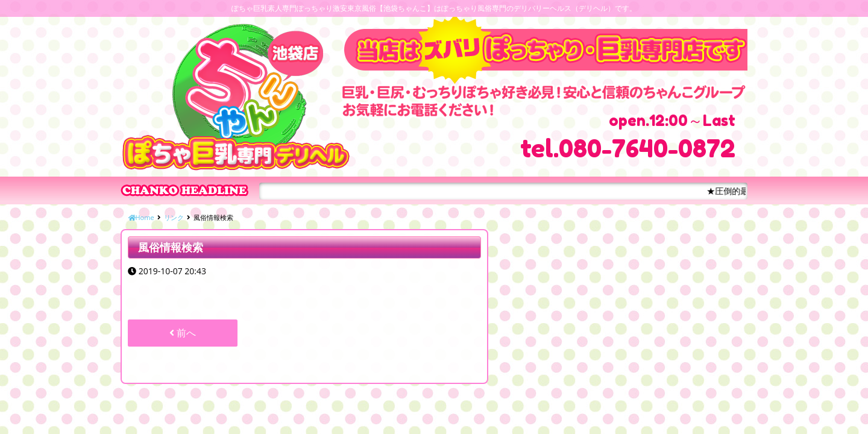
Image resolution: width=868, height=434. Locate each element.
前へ (183, 333)
